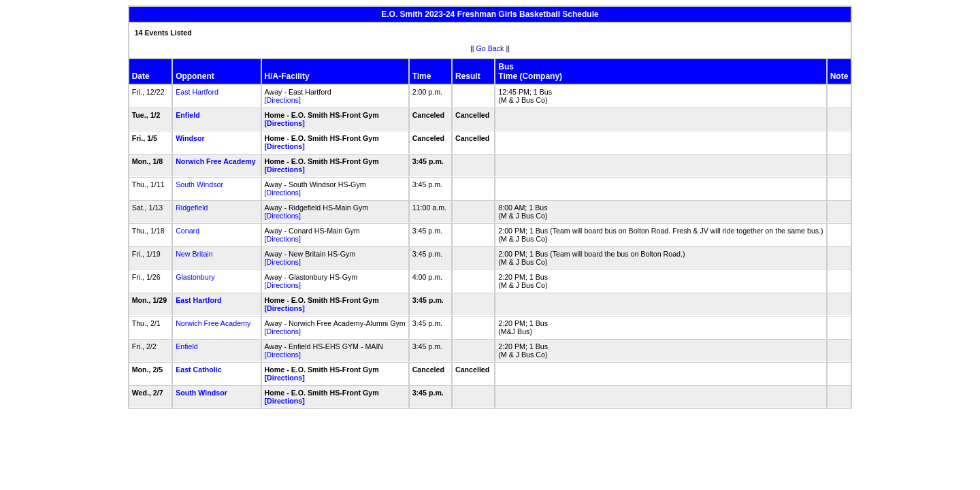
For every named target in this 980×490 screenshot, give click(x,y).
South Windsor (199, 184)
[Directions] (283, 100)
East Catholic (199, 370)
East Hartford (197, 92)
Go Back (490, 48)
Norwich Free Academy (215, 161)
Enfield (188, 115)
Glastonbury (195, 277)
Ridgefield (192, 208)
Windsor (190, 138)
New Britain (194, 254)
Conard (187, 231)
